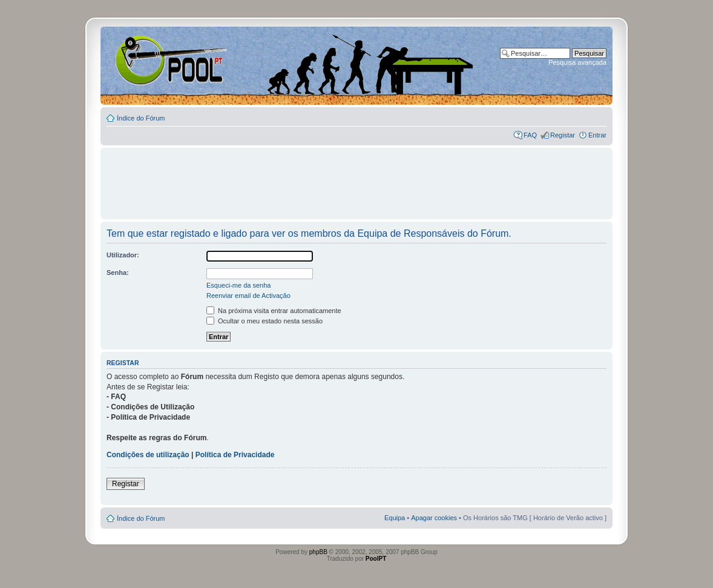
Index (140, 60)
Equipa (395, 518)
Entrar (597, 135)
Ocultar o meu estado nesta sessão (264, 321)
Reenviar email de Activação (248, 296)
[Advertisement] (356, 178)
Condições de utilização (148, 455)
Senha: (118, 273)
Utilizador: (123, 255)
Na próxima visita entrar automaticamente (274, 311)
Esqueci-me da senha (238, 285)
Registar (563, 135)
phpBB (318, 552)
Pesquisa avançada (577, 62)
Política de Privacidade (235, 455)
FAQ (530, 135)
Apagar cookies (434, 518)
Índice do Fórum (141, 118)
